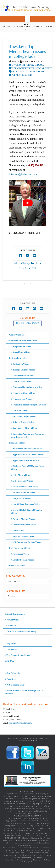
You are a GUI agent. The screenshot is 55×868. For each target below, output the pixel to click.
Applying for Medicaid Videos (25, 460)
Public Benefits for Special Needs (31, 68)
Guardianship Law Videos (23, 493)
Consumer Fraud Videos (22, 376)
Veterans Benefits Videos (22, 536)
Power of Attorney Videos (26, 65)
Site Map (10, 661)
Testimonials (11, 649)
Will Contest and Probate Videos (26, 542)
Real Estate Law (42, 738)
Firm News (10, 679)
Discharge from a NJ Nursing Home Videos (27, 468)
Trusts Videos (18, 531)
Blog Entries (11, 644)
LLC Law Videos (19, 411)
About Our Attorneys (15, 614)
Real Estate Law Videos (19, 548)
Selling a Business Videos (23, 422)
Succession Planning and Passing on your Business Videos (27, 436)
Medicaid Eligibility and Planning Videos (26, 512)
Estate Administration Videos (24, 487)
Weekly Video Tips (21, 75)
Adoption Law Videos (21, 346)
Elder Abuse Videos (20, 475)
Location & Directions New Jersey (21, 632)
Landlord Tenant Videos (22, 560)
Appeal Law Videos (20, 352)
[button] (27, 19)
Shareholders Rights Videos (24, 428)
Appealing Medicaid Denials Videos (27, 454)
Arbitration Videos (20, 364)
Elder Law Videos (16, 443)
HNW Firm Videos (16, 566)
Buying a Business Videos (23, 370)
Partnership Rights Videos (23, 416)
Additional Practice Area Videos (22, 341)
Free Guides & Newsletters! (18, 655)
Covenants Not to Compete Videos (27, 387)
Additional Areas (27, 740)
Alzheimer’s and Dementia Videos (27, 449)
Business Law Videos (17, 358)
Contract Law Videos (21, 381)
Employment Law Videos (23, 393)
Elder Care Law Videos (22, 481)
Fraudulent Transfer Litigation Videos (28, 405)
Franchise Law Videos (21, 399)
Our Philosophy (13, 673)
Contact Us (11, 626)
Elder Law (26, 738)
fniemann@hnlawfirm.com (23, 174)
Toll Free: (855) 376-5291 (28, 323)
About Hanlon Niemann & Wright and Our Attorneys (25, 692)
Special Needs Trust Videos (27, 71)
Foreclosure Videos (20, 554)
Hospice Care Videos (21, 498)
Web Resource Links (15, 685)
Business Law (12, 738)
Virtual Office (12, 620)
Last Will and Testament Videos (26, 504)
